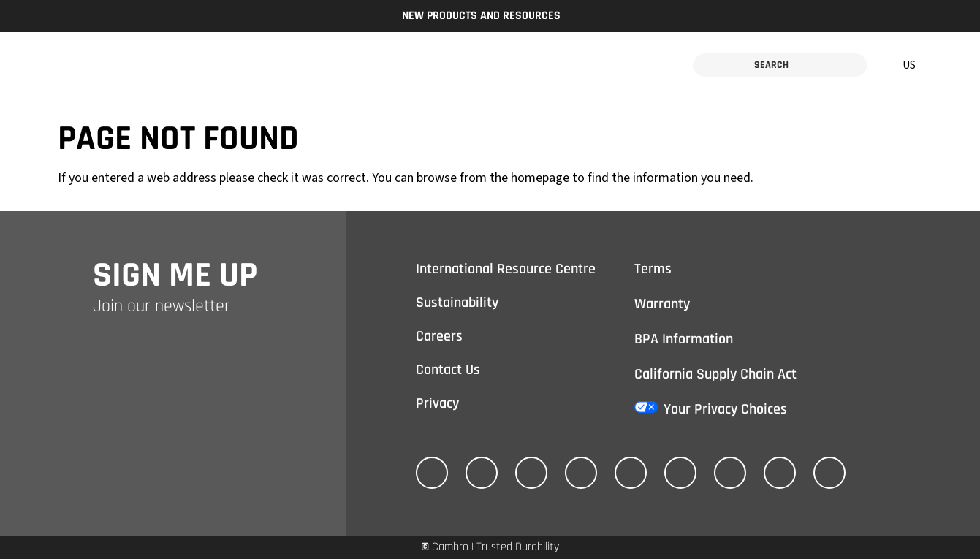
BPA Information (684, 339)
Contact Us (448, 370)
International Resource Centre (506, 269)
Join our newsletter (162, 306)
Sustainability (457, 303)
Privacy (437, 403)
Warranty (662, 304)
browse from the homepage (493, 178)
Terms (653, 269)
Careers (439, 336)
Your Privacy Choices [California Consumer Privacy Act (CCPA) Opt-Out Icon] (725, 409)
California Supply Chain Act (715, 374)
